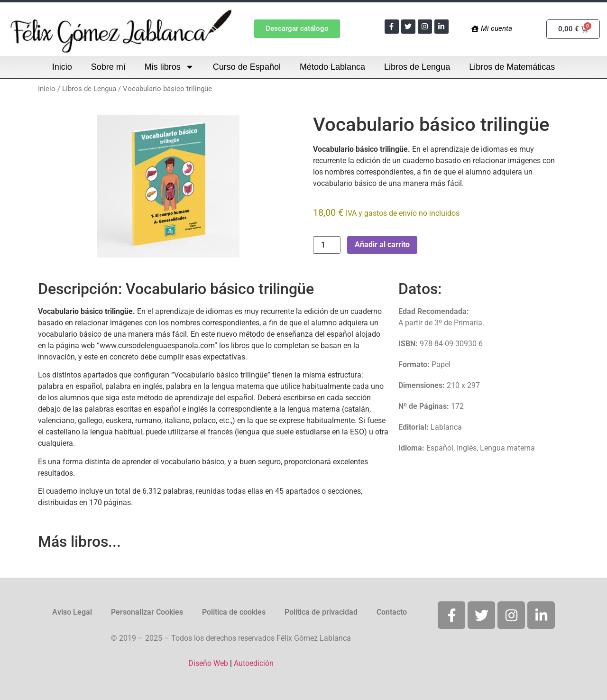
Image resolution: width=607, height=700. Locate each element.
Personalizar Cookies (147, 612)
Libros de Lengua (417, 67)
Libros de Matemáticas (512, 67)
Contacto (392, 612)
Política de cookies (234, 612)
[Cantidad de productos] (327, 245)
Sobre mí (108, 67)
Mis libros (169, 67)
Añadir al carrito (382, 244)
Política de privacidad (321, 612)
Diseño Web (208, 663)
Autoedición (254, 663)
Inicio (62, 67)
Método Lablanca (332, 67)
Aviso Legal (72, 612)
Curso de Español (247, 67)
